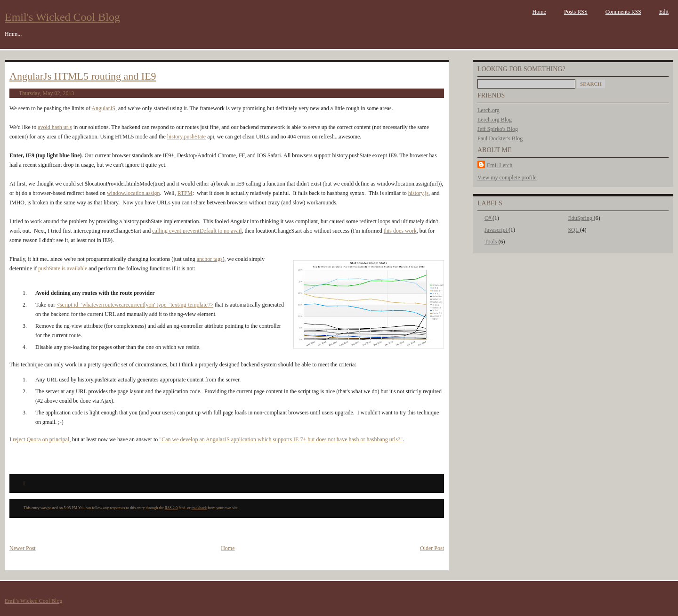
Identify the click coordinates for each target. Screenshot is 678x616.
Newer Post (23, 548)
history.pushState (186, 137)
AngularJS (103, 108)
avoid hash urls (55, 127)
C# (488, 218)
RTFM (185, 193)
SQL (574, 230)
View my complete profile (507, 178)
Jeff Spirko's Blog (498, 129)
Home (539, 12)
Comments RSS (623, 12)
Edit (664, 12)
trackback (199, 508)
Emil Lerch (500, 165)
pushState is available (63, 268)
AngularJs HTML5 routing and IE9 (83, 76)
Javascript (496, 230)
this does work (400, 231)
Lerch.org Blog (495, 120)
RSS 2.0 (171, 508)
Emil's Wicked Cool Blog (62, 17)
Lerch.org (488, 110)
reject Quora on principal (41, 439)
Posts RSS (576, 12)
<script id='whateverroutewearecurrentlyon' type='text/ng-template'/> (135, 305)
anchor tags (210, 259)
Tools (492, 242)
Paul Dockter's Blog (500, 138)
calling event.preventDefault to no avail (197, 231)
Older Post (432, 548)
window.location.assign (133, 193)
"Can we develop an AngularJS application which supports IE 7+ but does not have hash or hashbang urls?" (281, 439)
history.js (419, 193)
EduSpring (581, 218)
